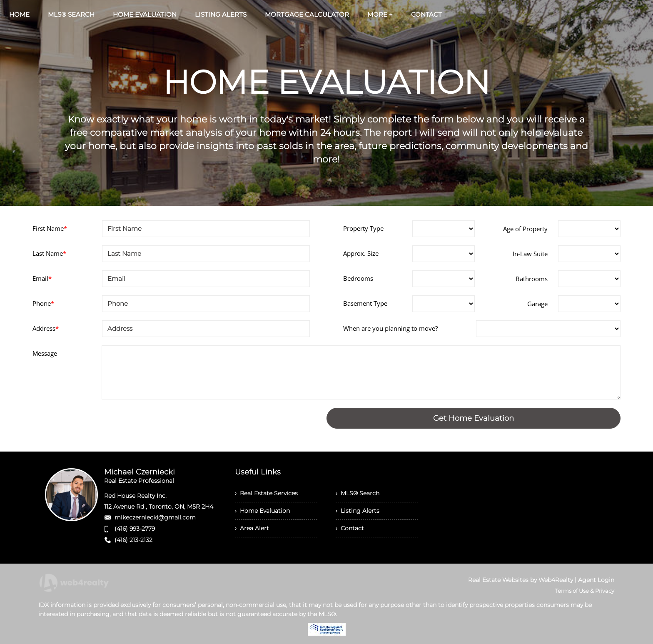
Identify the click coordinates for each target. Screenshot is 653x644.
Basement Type (365, 303)
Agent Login (596, 580)
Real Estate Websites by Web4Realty (521, 580)
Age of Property (525, 229)
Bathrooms (532, 279)
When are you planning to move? (390, 328)
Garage (537, 304)
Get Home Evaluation (474, 418)
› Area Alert (252, 528)
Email (42, 278)
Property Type (363, 228)
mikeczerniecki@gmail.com (155, 517)
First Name (50, 228)
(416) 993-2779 (135, 529)
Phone (43, 303)
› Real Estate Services (266, 493)
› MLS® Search (358, 493)
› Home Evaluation (262, 511)
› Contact (350, 528)
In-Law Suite (530, 254)
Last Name (49, 253)
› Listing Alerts (358, 511)
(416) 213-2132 (133, 540)
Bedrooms (358, 278)
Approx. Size (361, 253)
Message (45, 353)
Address (46, 328)
